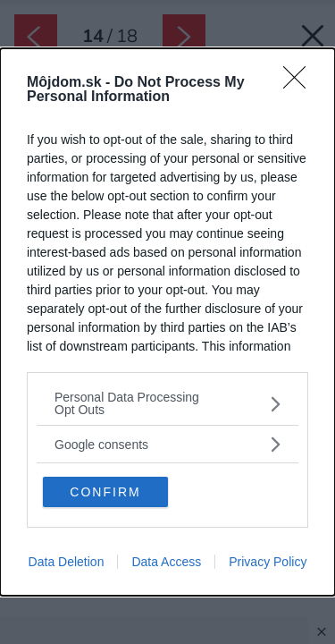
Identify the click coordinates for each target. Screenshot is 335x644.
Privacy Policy (268, 562)
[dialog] (167, 322)
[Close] (300, 83)
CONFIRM (105, 492)
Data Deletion (67, 562)
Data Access (166, 562)
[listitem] (167, 403)
